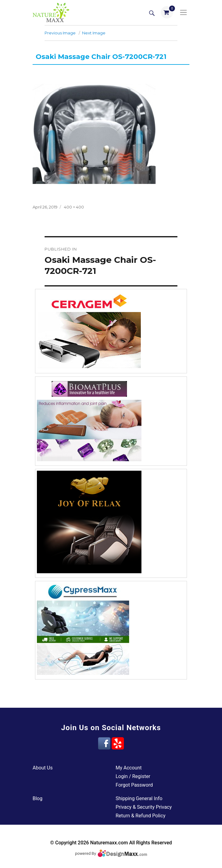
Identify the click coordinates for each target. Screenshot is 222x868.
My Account (129, 768)
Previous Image (60, 33)
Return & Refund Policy (141, 816)
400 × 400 (74, 207)
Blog (38, 798)
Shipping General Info (139, 798)
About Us (43, 768)
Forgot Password (134, 785)
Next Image (94, 33)
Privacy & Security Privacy (144, 807)
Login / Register (133, 776)
